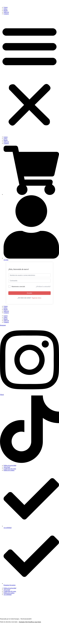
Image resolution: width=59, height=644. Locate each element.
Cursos (6, 7)
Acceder (30, 293)
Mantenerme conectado (18, 286)
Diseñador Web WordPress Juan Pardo (30, 622)
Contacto (6, 14)
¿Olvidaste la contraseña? (43, 286)
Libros (5, 9)
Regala (6, 11)
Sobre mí (6, 12)
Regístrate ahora (36, 298)
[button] (29, 75)
